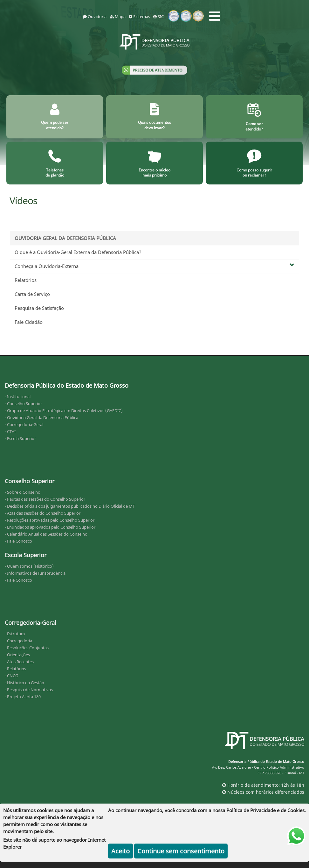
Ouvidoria (95, 17)
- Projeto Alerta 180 (23, 697)
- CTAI (10, 431)
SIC (158, 17)
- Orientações (17, 655)
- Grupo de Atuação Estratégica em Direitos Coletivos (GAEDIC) (64, 411)
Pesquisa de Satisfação (39, 308)
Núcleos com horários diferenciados (263, 792)
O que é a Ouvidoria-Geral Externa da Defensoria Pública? (78, 252)
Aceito (120, 851)
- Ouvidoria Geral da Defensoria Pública (41, 417)
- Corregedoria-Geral (24, 424)
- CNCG (11, 676)
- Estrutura (15, 634)
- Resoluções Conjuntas (27, 648)
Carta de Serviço (32, 294)
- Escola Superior (20, 438)
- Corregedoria (18, 641)
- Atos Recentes (19, 662)
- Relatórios (15, 669)
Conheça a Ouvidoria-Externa (154, 266)
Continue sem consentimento (181, 851)
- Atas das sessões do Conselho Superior (43, 513)
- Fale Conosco (18, 541)
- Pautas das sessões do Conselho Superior (45, 499)
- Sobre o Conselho (23, 492)
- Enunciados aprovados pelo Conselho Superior (50, 527)
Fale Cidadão (29, 322)
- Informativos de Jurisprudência (35, 573)
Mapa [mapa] (118, 17)
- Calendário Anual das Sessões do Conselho (46, 534)
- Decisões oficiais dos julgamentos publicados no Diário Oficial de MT (70, 506)
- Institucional (18, 397)
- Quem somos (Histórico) (29, 566)
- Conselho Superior (23, 404)
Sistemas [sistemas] (139, 17)
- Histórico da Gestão (24, 683)
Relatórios (26, 280)
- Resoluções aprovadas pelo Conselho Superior (50, 520)
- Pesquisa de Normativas (29, 690)
